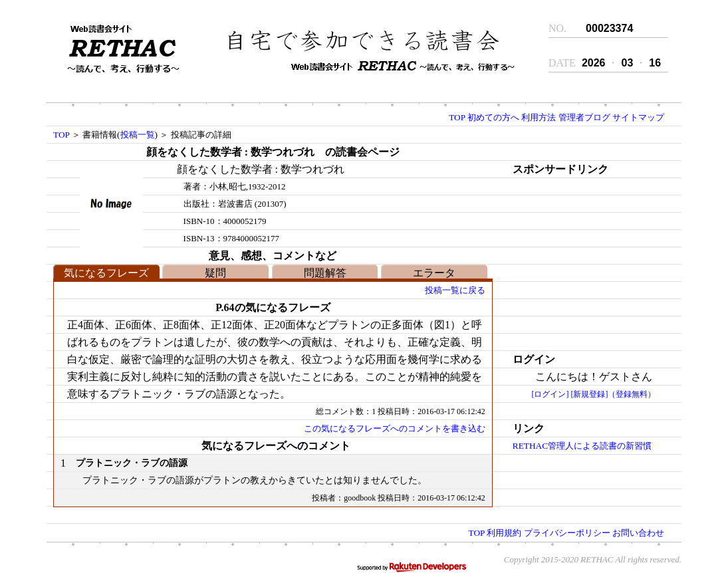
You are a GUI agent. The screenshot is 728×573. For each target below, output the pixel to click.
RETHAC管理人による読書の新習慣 (582, 446)
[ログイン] (550, 394)
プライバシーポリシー (567, 533)
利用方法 (539, 117)
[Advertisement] (582, 261)
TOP (457, 117)
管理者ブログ (584, 117)
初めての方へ (493, 117)
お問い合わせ (638, 533)
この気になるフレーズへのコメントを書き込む (395, 428)
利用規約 (504, 533)
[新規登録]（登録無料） (613, 394)
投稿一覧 (138, 135)
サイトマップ (638, 117)
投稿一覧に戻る (455, 290)
